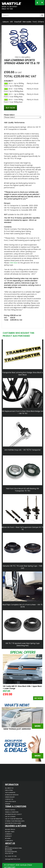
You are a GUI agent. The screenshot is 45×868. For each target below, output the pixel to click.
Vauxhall (18, 22)
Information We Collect (13, 814)
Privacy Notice (10, 810)
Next (41, 678)
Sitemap (8, 804)
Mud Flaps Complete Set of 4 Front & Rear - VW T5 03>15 (22, 606)
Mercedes (27, 22)
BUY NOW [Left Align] (10, 108)
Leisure (6, 22)
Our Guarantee (10, 793)
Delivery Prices (10, 829)
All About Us (9, 788)
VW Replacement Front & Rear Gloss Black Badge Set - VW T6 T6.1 (22, 412)
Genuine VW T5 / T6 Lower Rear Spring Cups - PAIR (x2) (22, 567)
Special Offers (22, 652)
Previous (4, 678)
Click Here (13, 263)
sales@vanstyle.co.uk (13, 859)
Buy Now (38, 698)
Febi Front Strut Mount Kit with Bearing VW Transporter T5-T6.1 (22, 490)
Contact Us (9, 799)
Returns (8, 838)
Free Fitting (9, 790)
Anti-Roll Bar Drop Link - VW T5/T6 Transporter (23, 450)
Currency (8, 834)
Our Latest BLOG (10, 802)
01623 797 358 (7, 9)
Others (41, 22)
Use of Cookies (10, 817)
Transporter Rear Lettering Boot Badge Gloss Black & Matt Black (23, 374)
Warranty (8, 836)
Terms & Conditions (12, 812)
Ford (35, 22)
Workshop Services (12, 795)
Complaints (9, 841)
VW (11, 22)
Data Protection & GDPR (13, 823)
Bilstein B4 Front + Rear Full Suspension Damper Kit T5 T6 (22, 528)
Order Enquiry (10, 797)
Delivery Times (10, 832)
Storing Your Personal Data (15, 821)
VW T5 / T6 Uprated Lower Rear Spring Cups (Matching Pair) (23, 644)
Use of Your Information (14, 819)
